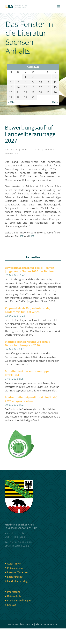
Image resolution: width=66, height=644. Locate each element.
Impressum (14, 592)
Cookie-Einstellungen (19, 600)
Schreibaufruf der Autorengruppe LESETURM (27, 373)
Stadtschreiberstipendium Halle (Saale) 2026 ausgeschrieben (31, 399)
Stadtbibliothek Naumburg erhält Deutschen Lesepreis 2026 (27, 344)
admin (14, 150)
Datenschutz (14, 596)
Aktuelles (50, 150)
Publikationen (15, 568)
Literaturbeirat (15, 577)
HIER (21, 236)
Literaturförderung (18, 572)
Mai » (55, 102)
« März (12, 102)
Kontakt (11, 605)
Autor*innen (14, 564)
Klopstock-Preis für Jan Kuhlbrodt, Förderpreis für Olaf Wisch (27, 310)
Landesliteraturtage (18, 581)
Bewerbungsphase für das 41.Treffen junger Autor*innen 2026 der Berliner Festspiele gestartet (30, 270)
